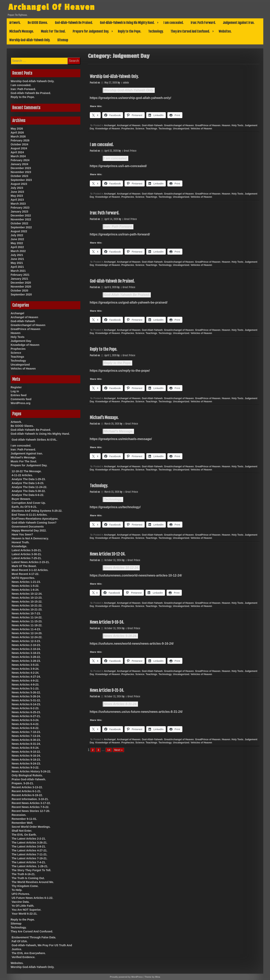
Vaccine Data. (21, 902)
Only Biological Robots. (27, 775)
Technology (165, 129)
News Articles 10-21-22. (27, 606)
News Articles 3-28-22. (26, 657)
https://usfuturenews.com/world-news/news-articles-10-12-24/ (136, 575)
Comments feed (21, 399)
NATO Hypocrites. (23, 578)
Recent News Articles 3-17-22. (31, 803)
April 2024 (17, 152)
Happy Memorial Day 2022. (29, 530)
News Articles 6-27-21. (26, 716)
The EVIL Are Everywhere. (29, 953)
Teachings (151, 129)
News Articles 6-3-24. (25, 720)
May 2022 (17, 243)
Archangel (110, 125)
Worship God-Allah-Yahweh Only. (30, 40)
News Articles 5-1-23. (25, 688)
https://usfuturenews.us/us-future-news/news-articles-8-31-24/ (136, 712)
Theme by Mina (152, 977)
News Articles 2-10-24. (26, 649)
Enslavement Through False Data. (34, 937)
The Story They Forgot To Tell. (31, 870)
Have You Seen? (22, 534)
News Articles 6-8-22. (25, 728)
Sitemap (63, 40)
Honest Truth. (21, 542)
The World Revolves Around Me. (33, 882)
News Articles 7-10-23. (26, 732)
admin (126, 83)
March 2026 (18, 136)
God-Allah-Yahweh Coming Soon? (34, 523)
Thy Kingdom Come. (25, 886)
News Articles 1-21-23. (26, 582)
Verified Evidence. (23, 957)
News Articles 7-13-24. (26, 736)
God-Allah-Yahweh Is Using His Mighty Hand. (127, 23)
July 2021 (17, 255)
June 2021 (17, 259)
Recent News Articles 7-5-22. (30, 807)
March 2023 (18, 204)
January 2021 (19, 279)
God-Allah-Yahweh (152, 125)
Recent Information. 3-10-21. (30, 799)
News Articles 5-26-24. (26, 696)
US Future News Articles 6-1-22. (32, 898)
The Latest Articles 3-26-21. (30, 843)
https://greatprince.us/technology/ (115, 507)
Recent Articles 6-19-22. (27, 795)
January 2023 (19, 212)
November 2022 (21, 219)
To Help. (17, 890)
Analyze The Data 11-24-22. (29, 487)
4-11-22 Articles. (22, 475)
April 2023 (17, 200)
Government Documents (28, 527)
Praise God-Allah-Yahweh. (29, 779)
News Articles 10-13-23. (27, 598)
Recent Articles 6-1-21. (26, 791)
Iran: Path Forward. (203, 23)
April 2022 (17, 247)
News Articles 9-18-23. (26, 760)
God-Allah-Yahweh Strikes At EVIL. (34, 440)
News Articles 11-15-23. (27, 621)
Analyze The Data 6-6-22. (28, 495)
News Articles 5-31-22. (26, 700)
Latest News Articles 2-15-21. (31, 562)
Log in (15, 391)
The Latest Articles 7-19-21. (30, 858)
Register (16, 387)
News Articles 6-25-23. (26, 712)
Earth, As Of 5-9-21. (24, 507)
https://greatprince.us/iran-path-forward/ (120, 234)
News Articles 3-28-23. (26, 661)
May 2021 (17, 263)
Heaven (226, 125)
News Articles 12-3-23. (26, 641)
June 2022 (17, 239)
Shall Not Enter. (22, 831)
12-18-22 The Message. (27, 471)
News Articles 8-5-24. (25, 748)
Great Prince (130, 151)
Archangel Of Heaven (61, 7)
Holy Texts (237, 125)
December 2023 (21, 168)
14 (109, 750)
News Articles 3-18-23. (26, 653)
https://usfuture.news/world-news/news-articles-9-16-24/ (132, 644)
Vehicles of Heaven (201, 129)
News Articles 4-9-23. (25, 685)
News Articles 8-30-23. (26, 740)
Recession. (19, 815)
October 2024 (19, 144)
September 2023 (21, 180)
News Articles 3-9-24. (25, 669)
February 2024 (20, 160)
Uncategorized (181, 129)
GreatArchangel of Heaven (179, 125)
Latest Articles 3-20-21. (27, 550)
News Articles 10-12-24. (108, 554)
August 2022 (19, 231)
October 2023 (19, 176)
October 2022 (19, 223)
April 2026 (17, 133)
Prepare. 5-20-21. (23, 783)
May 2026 (17, 129)
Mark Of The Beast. (24, 566)
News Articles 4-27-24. (26, 677)
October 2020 (19, 291)
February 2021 (20, 275)
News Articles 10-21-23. (27, 609)
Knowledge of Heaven (108, 129)
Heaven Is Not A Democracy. (30, 538)
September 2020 (21, 294)
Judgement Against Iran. (239, 23)
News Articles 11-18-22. (27, 625)
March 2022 (18, 251)
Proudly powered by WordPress (126, 977)
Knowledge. (19, 546)
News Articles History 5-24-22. (31, 771)
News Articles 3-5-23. (25, 665)
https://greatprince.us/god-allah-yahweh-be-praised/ (129, 302)
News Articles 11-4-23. (26, 629)
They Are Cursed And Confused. (190, 31)
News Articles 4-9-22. (25, 681)
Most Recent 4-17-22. (25, 574)
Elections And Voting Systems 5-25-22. (37, 511)
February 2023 (20, 208)
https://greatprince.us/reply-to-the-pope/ (120, 371)
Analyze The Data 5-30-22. (29, 491)
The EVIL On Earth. (24, 835)
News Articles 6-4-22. (25, 724)
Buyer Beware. (21, 499)
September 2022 (21, 227)
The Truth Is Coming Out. (28, 878)
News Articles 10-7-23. (26, 613)
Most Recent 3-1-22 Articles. (30, 570)
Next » (118, 750)
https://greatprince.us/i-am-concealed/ (118, 166)
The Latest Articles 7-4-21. (29, 862)
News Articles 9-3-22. (25, 767)
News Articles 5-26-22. (26, 692)
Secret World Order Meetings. (31, 827)
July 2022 (17, 235)
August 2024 (19, 148)
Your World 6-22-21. (24, 914)
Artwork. (15, 23)
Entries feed (19, 395)
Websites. (225, 31)
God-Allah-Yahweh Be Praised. (74, 23)
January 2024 (19, 164)
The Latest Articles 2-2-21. (29, 839)
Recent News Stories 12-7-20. (31, 811)
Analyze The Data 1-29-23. (29, 479)
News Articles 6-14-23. (26, 704)
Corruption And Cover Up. (29, 503)
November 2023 (21, 172)
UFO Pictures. (21, 894)
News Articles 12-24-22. (27, 637)
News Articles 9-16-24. (107, 622)
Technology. (156, 31)
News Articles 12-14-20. (27, 633)
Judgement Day (21, 341)
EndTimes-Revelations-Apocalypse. (35, 519)
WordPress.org (21, 403)
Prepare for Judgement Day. (91, 31)
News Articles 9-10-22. (26, 752)
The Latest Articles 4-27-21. (30, 850)
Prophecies (128, 129)
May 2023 (17, 196)
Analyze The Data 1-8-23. (28, 483)
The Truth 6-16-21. (23, 874)
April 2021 (17, 267)
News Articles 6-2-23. (25, 708)
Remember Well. (22, 823)
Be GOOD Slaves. (38, 23)
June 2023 (17, 192)
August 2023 (19, 184)
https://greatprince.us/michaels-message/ (121, 439)
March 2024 (18, 156)
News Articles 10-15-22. (27, 602)
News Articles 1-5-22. (25, 586)
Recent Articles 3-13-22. (27, 787)
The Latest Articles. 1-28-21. (30, 866)
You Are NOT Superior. (26, 910)
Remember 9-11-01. (24, 819)
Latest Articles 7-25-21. (27, 558)
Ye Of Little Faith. (23, 906)
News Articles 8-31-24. (107, 690)
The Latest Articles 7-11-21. (30, 854)
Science (140, 129)
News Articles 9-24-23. (26, 764)
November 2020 (21, 287)
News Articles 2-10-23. (26, 645)
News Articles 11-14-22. (27, 617)
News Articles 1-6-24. (25, 590)
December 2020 (21, 283)
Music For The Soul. (53, 31)
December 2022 (21, 215)
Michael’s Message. (22, 31)
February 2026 (20, 140)
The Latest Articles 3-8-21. (29, 846)
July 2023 (17, 188)
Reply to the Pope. (129, 31)
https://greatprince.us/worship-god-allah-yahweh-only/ (130, 98)
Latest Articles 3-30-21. (27, 554)
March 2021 (18, 271)
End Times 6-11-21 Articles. (30, 515)
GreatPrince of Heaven (208, 125)
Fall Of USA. (20, 941)
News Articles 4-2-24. (25, 673)
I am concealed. (173, 23)
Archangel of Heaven (129, 125)
